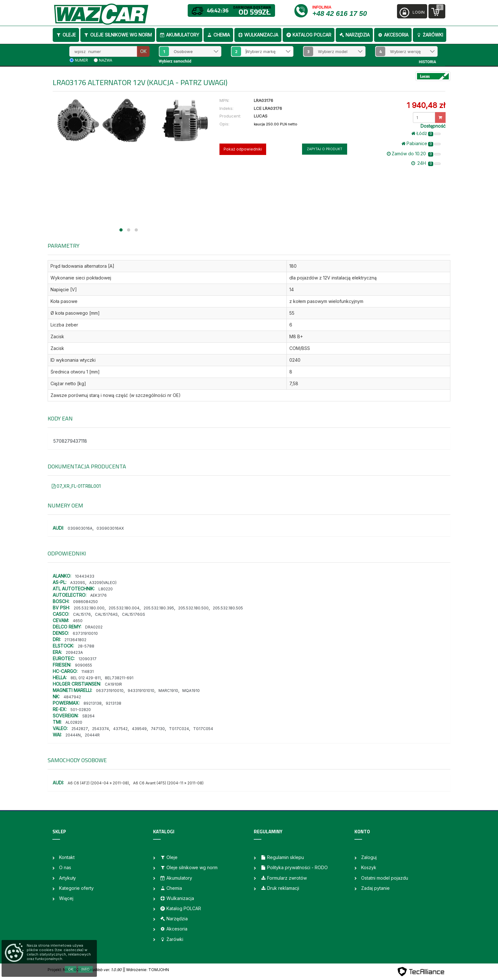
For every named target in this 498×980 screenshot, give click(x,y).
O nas (65, 867)
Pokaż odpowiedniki (243, 149)
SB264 (88, 716)
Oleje (66, 35)
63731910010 (85, 633)
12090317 (87, 659)
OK (143, 51)
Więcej (66, 898)
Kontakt (67, 857)
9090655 (84, 665)
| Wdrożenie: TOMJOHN (146, 970)
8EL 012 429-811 (86, 678)
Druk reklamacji (280, 888)
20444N (73, 735)
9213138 (114, 703)
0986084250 (85, 602)
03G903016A (80, 528)
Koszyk (369, 867)
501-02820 (81, 710)
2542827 (80, 729)
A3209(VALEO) (103, 583)
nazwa (106, 60)
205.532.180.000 (89, 608)
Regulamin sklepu (282, 857)
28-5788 (86, 646)
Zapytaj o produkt (325, 149)
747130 (158, 729)
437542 (120, 729)
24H (426, 163)
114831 (87, 671)
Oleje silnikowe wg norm (118, 35)
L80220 (106, 589)
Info (85, 969)
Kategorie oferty (76, 888)
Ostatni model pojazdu (385, 878)
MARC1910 (168, 691)
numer (81, 60)
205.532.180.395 (159, 608)
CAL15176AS (106, 614)
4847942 (72, 697)
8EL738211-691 (119, 678)
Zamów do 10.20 (414, 154)
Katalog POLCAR (309, 35)
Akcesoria (393, 35)
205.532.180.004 (124, 608)
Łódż (426, 133)
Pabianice (421, 144)
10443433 (85, 576)
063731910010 (110, 691)
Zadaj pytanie (375, 888)
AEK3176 (98, 595)
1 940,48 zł (426, 105)
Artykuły (67, 878)
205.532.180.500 (193, 608)
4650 (78, 621)
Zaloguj (369, 857)
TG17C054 (203, 729)
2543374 (101, 729)
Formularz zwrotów (284, 878)
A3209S (78, 583)
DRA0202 (94, 627)
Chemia (218, 35)
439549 (139, 729)
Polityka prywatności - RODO (294, 867)
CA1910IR (113, 684)
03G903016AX (110, 528)
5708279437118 (70, 441)
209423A (74, 652)
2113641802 (75, 640)
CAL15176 (82, 614)
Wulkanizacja (258, 35)
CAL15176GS (134, 614)
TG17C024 (179, 729)
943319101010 (141, 691)
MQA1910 (191, 691)
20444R (92, 735)
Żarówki (430, 35)
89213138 (93, 703)
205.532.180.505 (228, 608)
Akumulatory (179, 35)
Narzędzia (354, 35)
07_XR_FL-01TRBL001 (76, 486)
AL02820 (74, 722)
